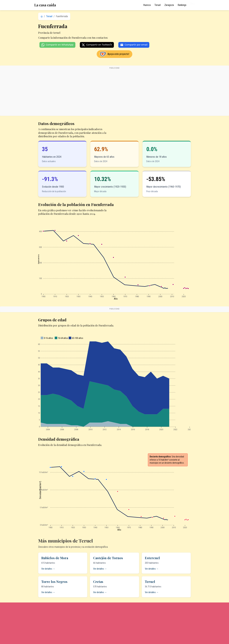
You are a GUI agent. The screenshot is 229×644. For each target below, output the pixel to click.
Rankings (182, 5)
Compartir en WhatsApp (57, 45)
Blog (192, 5)
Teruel (158, 5)
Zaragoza (169, 5)
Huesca (147, 5)
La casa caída (45, 5)
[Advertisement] (114, 92)
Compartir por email (134, 45)
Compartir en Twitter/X (97, 45)
